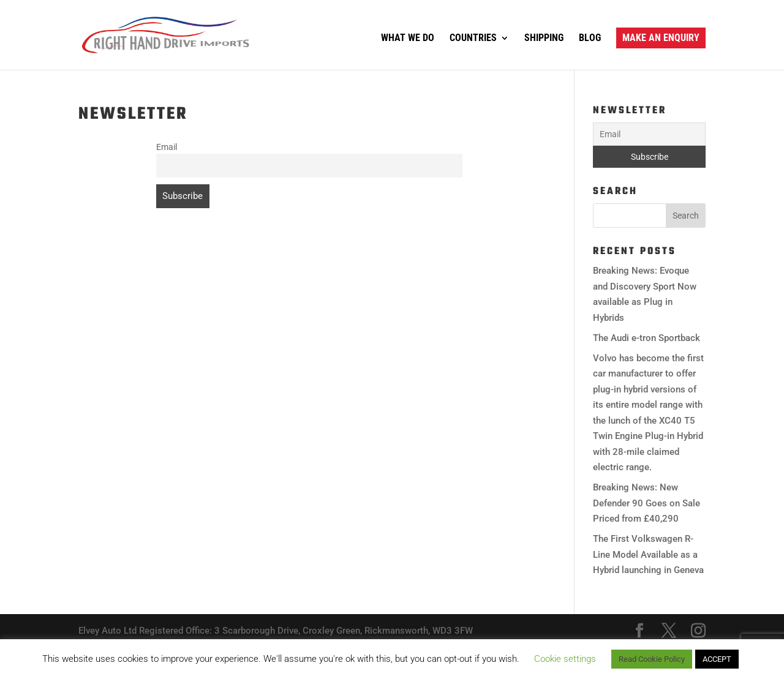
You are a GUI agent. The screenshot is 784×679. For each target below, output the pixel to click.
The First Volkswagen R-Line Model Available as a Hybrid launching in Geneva (648, 554)
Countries (473, 39)
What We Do (408, 39)
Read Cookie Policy (652, 659)
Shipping (544, 39)
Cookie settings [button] (565, 659)
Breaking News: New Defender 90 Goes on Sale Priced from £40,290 (646, 503)
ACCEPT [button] (717, 659)
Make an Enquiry (661, 38)
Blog (590, 39)
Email (167, 147)
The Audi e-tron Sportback (646, 338)
